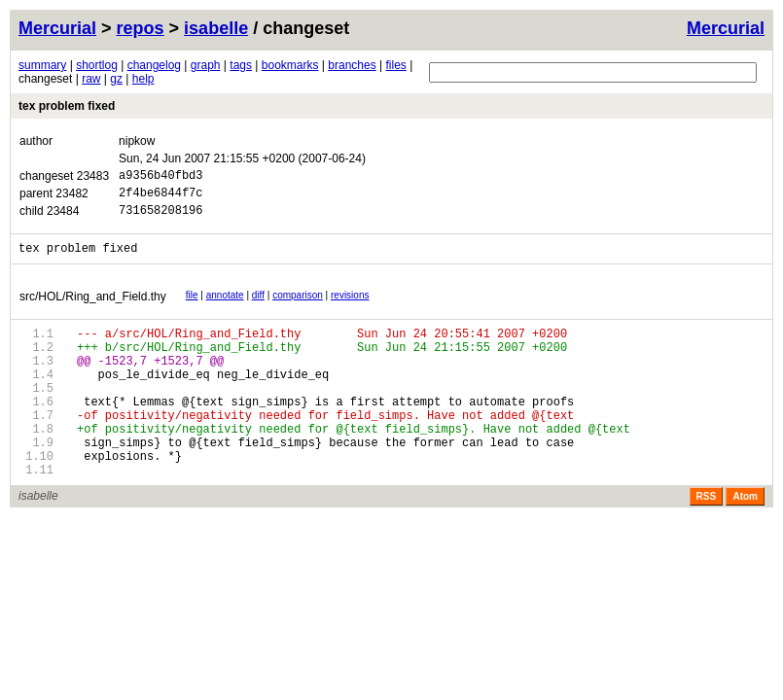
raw (91, 79)
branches (352, 65)
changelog (154, 65)
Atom (745, 540)
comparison (298, 307)
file (192, 307)
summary (42, 65)
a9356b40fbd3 (160, 177)
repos (141, 28)
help (143, 79)
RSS (707, 540)
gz (116, 79)
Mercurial (726, 28)
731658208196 (160, 218)
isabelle (216, 28)
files (395, 65)
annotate (225, 307)
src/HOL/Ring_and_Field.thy (93, 308)
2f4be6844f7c (160, 198)
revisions (350, 307)
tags (241, 65)
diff (258, 307)
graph (206, 65)
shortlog (97, 65)
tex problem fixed (67, 106)
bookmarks (290, 65)
